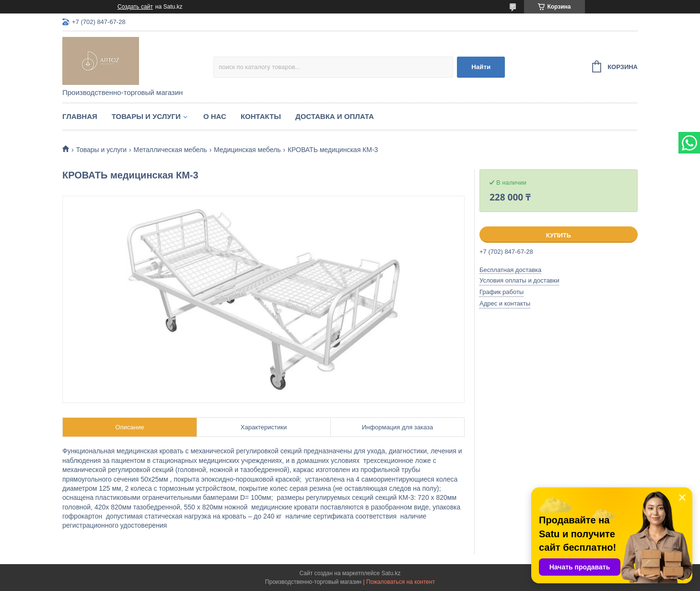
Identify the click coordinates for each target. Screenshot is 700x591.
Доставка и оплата (335, 116)
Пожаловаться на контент (401, 582)
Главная (80, 116)
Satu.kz (391, 573)
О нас (215, 116)
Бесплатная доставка (510, 270)
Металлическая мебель (170, 150)
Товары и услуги (146, 116)
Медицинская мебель (247, 150)
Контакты (261, 116)
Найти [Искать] (481, 67)
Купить (559, 235)
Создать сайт (135, 7)
